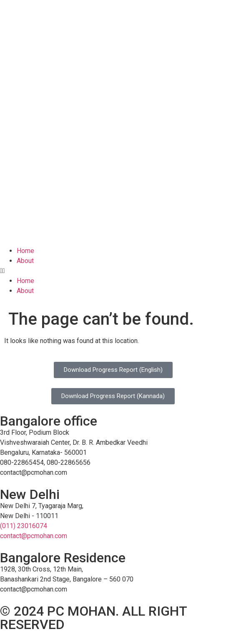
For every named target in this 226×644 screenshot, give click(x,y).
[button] (113, 271)
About (25, 261)
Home (25, 251)
